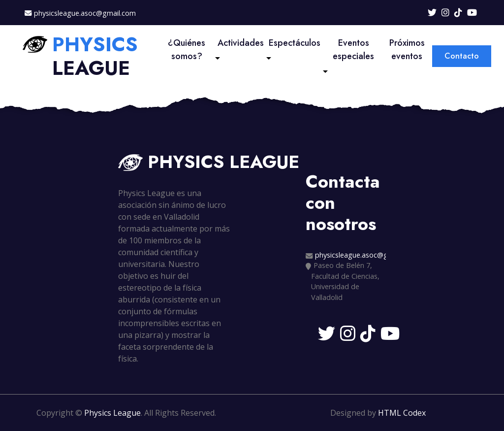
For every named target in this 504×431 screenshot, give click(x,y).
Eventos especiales (353, 50)
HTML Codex (402, 413)
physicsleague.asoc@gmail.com (85, 13)
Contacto (462, 56)
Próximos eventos (407, 50)
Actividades (241, 43)
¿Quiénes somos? (187, 50)
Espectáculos (295, 43)
